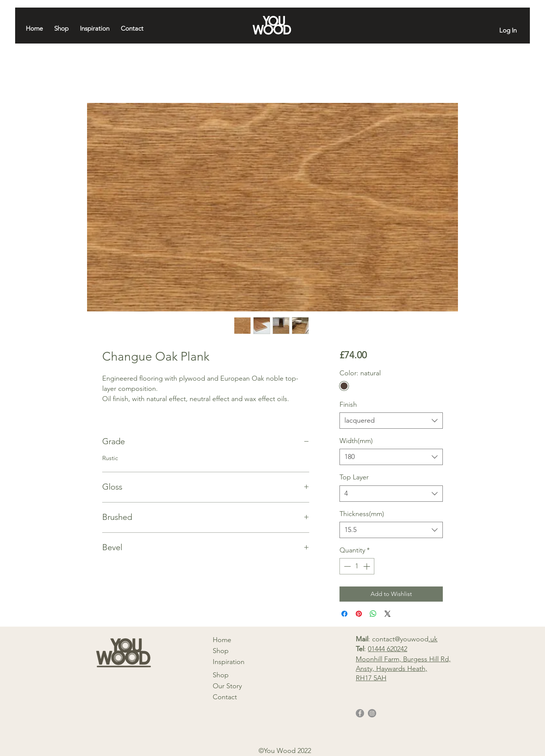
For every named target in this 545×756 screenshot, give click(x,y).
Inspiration (229, 662)
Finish (348, 404)
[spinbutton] (357, 566)
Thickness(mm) (362, 514)
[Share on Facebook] (344, 614)
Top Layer (354, 477)
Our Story (227, 686)
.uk (433, 639)
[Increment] (367, 566)
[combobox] (391, 421)
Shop (221, 651)
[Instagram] (372, 713)
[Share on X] (388, 614)
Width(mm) (356, 441)
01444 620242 (388, 649)
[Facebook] (360, 713)
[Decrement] (346, 566)
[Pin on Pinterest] (359, 614)
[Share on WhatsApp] (373, 614)
